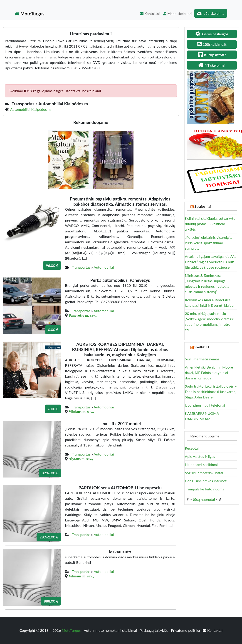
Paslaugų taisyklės (154, 630)
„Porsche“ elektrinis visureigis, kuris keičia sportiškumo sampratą (209, 243)
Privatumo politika (186, 630)
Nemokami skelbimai (201, 464)
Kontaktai (150, 13)
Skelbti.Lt (202, 347)
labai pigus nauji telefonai (205, 405)
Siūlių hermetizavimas (202, 359)
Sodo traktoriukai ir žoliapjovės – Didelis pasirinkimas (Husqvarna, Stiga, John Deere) (211, 392)
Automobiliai (104, 267)
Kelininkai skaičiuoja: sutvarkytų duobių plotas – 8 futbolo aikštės (210, 224)
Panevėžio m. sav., (83, 315)
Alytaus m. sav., (81, 459)
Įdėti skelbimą (211, 13)
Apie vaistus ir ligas (200, 456)
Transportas (81, 267)
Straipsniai (203, 206)
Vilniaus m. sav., (81, 412)
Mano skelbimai (178, 13)
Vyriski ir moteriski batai (204, 473)
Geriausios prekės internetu (207, 481)
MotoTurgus (30, 14)
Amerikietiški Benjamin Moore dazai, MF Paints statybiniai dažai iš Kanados (209, 373)
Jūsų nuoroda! (204, 499)
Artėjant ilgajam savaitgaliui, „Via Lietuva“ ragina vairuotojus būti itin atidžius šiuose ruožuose (211, 262)
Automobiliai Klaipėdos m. (31, 109)
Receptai (192, 448)
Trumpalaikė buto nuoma (205, 489)
